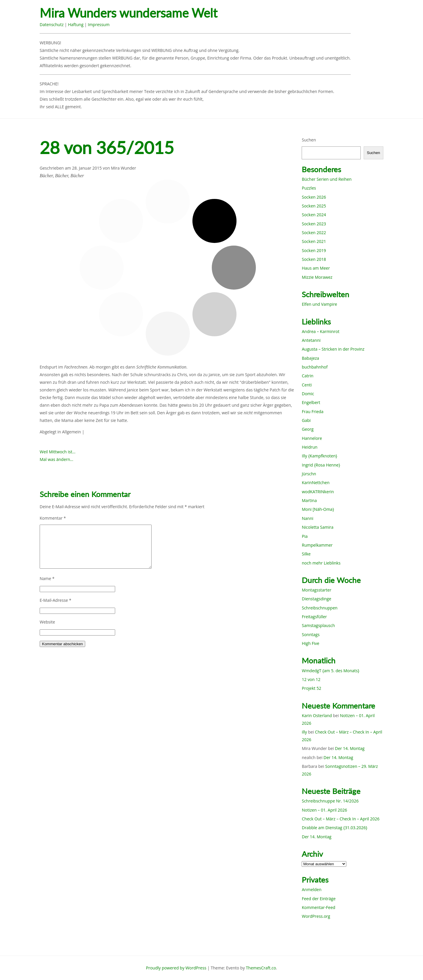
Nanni (307, 518)
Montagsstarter (316, 590)
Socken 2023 (314, 224)
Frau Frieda (313, 412)
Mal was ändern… (56, 459)
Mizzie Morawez (317, 277)
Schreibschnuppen (319, 608)
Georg (308, 429)
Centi (307, 385)
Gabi (306, 420)
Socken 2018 (314, 259)
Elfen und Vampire (319, 304)
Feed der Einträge (319, 899)
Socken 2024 (314, 215)
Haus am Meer (316, 268)
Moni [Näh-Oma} (318, 509)
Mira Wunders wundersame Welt (129, 13)
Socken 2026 (314, 197)
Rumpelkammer (317, 545)
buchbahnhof (315, 367)
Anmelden (312, 889)
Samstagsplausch (318, 625)
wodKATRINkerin (318, 492)
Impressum (99, 24)
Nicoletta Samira (317, 527)
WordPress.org (316, 916)
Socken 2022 (314, 233)
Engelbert (311, 402)
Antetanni (311, 340)
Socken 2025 (314, 206)
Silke (306, 554)
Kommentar (53, 518)
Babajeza (310, 358)
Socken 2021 (314, 241)
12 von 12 (311, 679)
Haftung (76, 24)
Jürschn (309, 474)
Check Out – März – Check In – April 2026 (340, 819)
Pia (305, 536)
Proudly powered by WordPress (176, 968)
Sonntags (310, 635)
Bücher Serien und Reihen (327, 179)
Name (47, 578)
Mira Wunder (124, 168)
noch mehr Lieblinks (321, 563)
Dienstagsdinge (316, 599)
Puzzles (309, 188)
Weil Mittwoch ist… (58, 452)
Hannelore (312, 438)
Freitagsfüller (314, 617)
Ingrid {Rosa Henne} (321, 465)
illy (304, 732)
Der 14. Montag (350, 748)
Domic (308, 394)
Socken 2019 (314, 250)
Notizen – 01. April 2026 (324, 810)
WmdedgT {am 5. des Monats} (330, 671)
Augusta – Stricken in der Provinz (333, 349)
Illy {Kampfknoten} (319, 456)
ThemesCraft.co (261, 968)
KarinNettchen (315, 483)
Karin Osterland (317, 715)
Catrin (307, 376)
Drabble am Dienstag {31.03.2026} (334, 828)
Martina (309, 500)
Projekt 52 (311, 688)
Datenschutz (52, 24)
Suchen (309, 140)
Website (47, 622)
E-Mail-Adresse (56, 600)
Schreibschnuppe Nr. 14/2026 (330, 801)
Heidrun (309, 447)
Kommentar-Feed (318, 907)
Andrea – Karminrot (320, 331)
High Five (310, 643)
